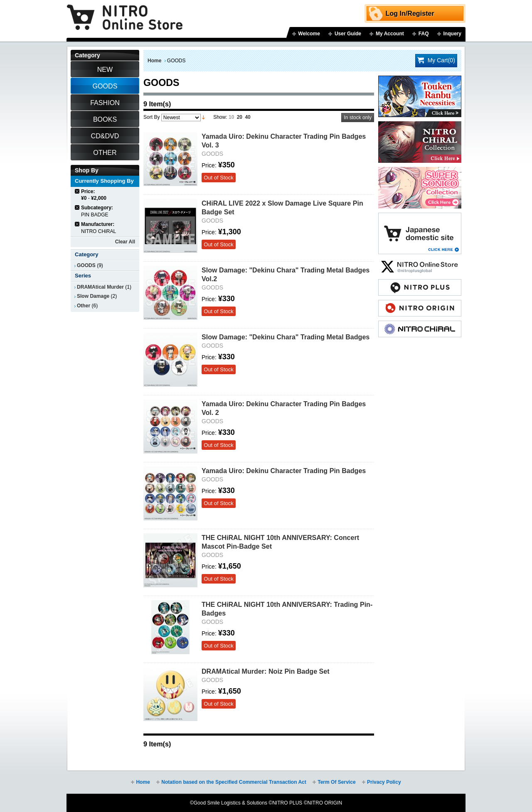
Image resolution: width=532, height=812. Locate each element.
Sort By (151, 117)
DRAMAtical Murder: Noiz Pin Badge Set (266, 671)
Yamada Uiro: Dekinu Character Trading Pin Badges (284, 471)
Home (154, 61)
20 (240, 117)
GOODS (86, 265)
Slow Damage (93, 296)
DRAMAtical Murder (100, 287)
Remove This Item (78, 191)
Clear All (125, 242)
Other (84, 306)
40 (248, 117)
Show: (220, 117)
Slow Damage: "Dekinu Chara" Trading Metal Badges (286, 337)
